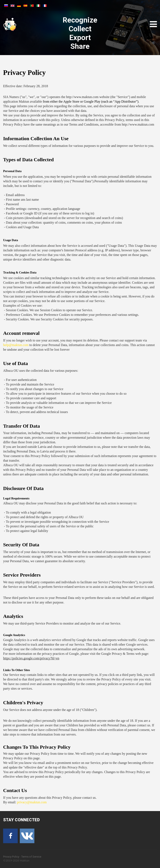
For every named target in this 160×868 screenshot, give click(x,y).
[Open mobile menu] (153, 24)
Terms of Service (31, 857)
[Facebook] (10, 836)
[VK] (27, 836)
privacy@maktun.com (32, 802)
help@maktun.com (16, 345)
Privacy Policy (11, 857)
